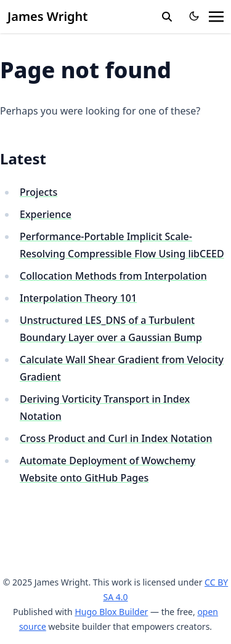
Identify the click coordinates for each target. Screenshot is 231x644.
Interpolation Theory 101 (78, 298)
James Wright (47, 16)
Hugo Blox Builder (111, 612)
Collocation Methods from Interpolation (113, 276)
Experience (46, 214)
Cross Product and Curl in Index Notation (116, 438)
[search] (167, 17)
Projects (38, 192)
